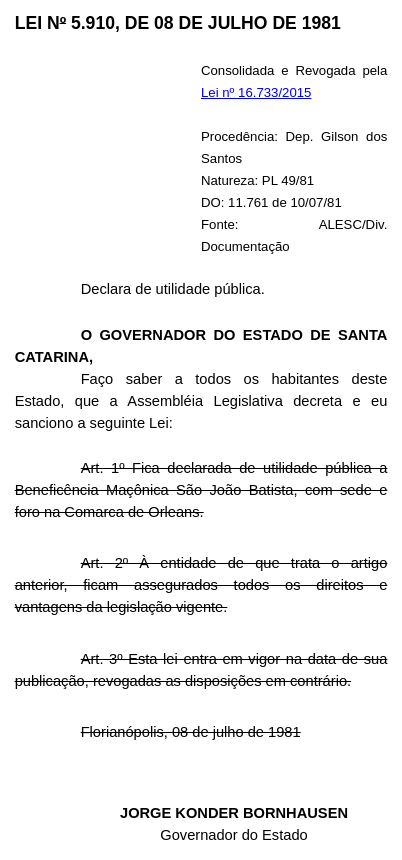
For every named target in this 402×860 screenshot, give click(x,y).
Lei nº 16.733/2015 (256, 92)
